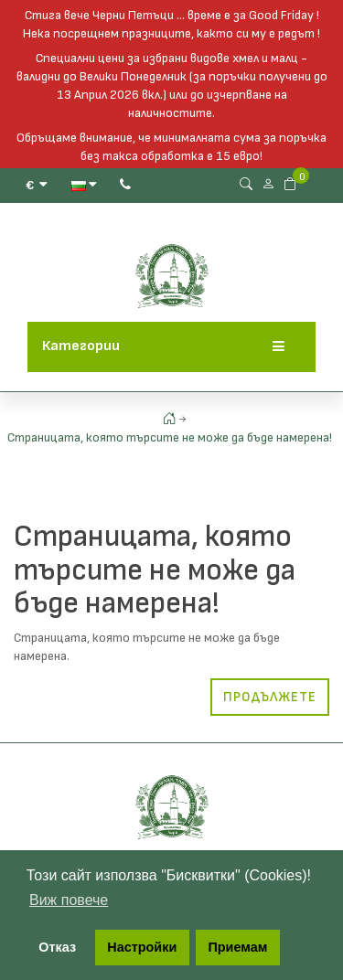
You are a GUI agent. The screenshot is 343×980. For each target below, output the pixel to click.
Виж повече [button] (69, 900)
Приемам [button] (237, 947)
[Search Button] (246, 184)
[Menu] (279, 347)
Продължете (270, 697)
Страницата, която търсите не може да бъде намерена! (170, 437)
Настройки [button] (142, 947)
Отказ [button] (57, 947)
